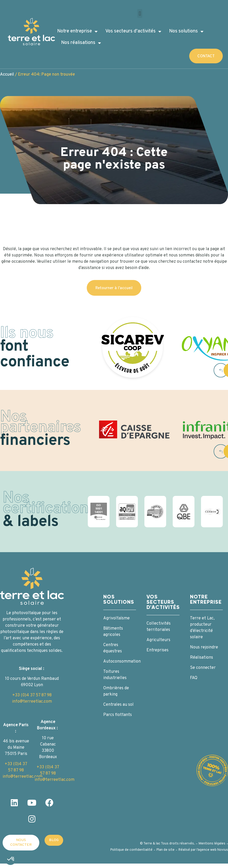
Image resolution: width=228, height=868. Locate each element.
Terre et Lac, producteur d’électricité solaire (202, 628)
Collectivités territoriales (159, 627)
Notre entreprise (77, 31)
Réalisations (202, 658)
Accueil (7, 75)
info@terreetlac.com (32, 702)
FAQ (194, 678)
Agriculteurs (158, 640)
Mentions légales (212, 844)
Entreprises (158, 650)
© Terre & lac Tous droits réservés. (167, 844)
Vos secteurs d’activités (133, 31)
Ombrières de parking (116, 691)
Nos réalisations (81, 43)
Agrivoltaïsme (116, 618)
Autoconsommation (120, 662)
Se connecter (203, 668)
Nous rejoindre (204, 647)
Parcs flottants (118, 715)
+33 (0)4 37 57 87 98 (32, 695)
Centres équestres (113, 648)
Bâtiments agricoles (113, 632)
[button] (140, 13)
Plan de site (165, 850)
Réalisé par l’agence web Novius (203, 850)
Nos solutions (186, 31)
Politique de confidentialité (131, 850)
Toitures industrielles (115, 675)
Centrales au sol (118, 705)
